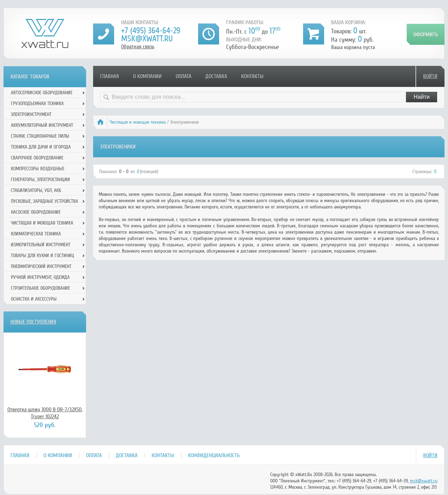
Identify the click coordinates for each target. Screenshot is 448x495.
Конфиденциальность (214, 455)
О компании (147, 76)
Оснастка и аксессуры (34, 299)
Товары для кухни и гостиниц (43, 256)
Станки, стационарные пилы (40, 136)
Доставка (216, 76)
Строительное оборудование (40, 288)
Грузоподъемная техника (37, 104)
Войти (430, 76)
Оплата (184, 76)
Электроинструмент (31, 114)
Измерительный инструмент (41, 245)
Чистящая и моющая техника (138, 122)
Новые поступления (33, 322)
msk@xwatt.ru (147, 39)
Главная (110, 76)
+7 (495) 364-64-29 (151, 31)
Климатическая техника (36, 234)
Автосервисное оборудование (42, 93)
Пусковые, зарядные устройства (44, 201)
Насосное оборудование (36, 212)
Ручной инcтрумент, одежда (40, 277)
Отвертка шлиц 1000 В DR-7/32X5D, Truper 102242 (45, 413)
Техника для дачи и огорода (41, 147)
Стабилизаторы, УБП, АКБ (36, 190)
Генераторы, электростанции (40, 180)
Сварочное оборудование (37, 158)
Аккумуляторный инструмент (42, 125)
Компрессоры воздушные (38, 169)
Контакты (252, 76)
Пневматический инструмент (41, 266)
